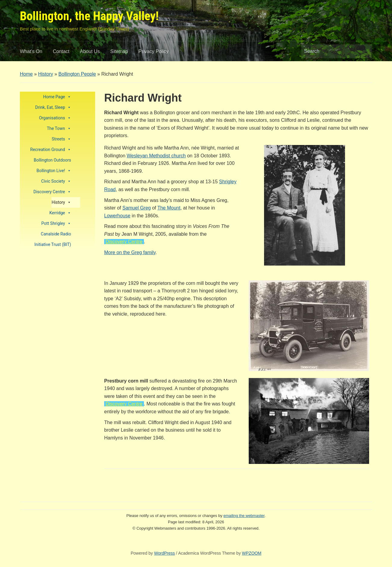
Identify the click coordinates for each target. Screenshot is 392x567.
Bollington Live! (54, 171)
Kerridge (60, 213)
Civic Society (56, 181)
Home (26, 74)
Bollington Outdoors (52, 160)
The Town (59, 129)
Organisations (55, 118)
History (45, 74)
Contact (61, 51)
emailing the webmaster (244, 516)
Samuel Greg (136, 208)
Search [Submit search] (365, 51)
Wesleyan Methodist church (156, 156)
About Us (90, 51)
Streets (61, 139)
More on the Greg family (130, 252)
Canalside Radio (56, 234)
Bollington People (77, 74)
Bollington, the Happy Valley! (89, 16)
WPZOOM (252, 553)
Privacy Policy (154, 51)
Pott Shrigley (56, 224)
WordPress (165, 553)
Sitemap (119, 51)
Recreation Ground (51, 150)
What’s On (31, 51)
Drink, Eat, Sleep (53, 107)
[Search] (331, 51)
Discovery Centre (52, 192)
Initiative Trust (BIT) (53, 244)
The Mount (169, 208)
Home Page (57, 97)
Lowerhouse (117, 216)
